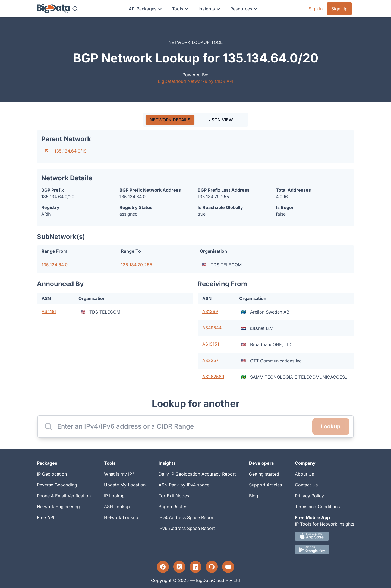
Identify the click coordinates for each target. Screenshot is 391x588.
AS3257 (210, 360)
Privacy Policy (309, 496)
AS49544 (212, 328)
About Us (304, 474)
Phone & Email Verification (64, 496)
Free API (45, 517)
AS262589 (213, 377)
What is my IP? (119, 474)
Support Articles (265, 485)
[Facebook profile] (163, 567)
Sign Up (339, 9)
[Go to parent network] (47, 151)
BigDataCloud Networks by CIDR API (195, 81)
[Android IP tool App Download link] (324, 550)
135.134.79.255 (137, 265)
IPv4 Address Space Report (187, 517)
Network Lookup (121, 517)
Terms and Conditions (317, 507)
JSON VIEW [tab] (221, 120)
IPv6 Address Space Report (187, 528)
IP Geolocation (52, 474)
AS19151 (211, 344)
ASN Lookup (117, 507)
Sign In (316, 9)
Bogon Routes (173, 507)
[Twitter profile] (179, 567)
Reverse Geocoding (57, 485)
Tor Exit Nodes (174, 496)
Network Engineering (58, 507)
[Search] (75, 9)
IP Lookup (114, 496)
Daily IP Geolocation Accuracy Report (197, 474)
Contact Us (306, 485)
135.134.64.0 (55, 265)
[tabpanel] (195, 258)
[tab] (170, 120)
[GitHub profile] (212, 567)
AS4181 (49, 311)
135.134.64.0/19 (70, 151)
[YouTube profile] (228, 567)
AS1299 (210, 311)
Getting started (264, 474)
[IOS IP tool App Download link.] (324, 536)
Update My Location (125, 485)
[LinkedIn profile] (195, 567)
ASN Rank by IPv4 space (184, 485)
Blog (254, 496)
